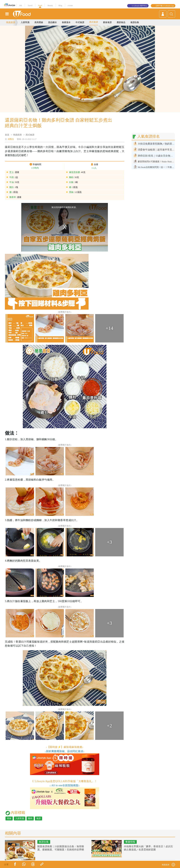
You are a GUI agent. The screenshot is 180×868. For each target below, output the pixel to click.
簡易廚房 (11, 22)
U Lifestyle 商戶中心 (139, 6)
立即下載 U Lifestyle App (165, 6)
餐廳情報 (130, 842)
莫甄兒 (11, 139)
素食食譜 (107, 22)
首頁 (7, 135)
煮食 (9, 818)
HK (21, 5)
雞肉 (30, 818)
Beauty (50, 5)
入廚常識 (25, 22)
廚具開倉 (39, 22)
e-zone (70, 5)
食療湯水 (66, 22)
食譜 (39, 818)
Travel (30, 5)
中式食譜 (80, 22)
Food (40, 5)
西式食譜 (94, 22)
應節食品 (121, 22)
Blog (60, 5)
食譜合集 (135, 22)
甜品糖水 (52, 22)
